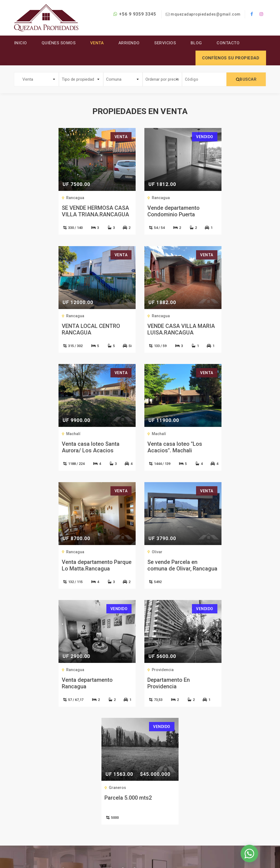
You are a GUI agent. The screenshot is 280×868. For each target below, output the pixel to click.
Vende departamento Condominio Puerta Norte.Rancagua (131, 215)
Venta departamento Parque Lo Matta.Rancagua (55, 447)
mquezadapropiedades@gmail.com (206, 14)
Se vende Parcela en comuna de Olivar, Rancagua (130, 451)
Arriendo (129, 43)
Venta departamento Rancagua (215, 447)
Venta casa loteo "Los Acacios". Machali (217, 329)
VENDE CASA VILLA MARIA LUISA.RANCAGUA (55, 329)
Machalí (117, 316)
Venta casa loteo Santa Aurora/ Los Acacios (134, 329)
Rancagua (34, 198)
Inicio (20, 43)
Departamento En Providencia (84, 565)
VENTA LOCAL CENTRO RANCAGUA (219, 211)
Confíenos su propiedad (231, 58)
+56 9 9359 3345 (135, 14)
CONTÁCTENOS (137, 695)
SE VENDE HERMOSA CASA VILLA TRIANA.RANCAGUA (55, 211)
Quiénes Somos (59, 43)
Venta (97, 43)
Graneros (160, 552)
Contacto (229, 43)
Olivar (115, 434)
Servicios (166, 43)
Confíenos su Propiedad (138, 833)
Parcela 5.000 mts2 (171, 562)
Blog (197, 43)
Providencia (78, 552)
